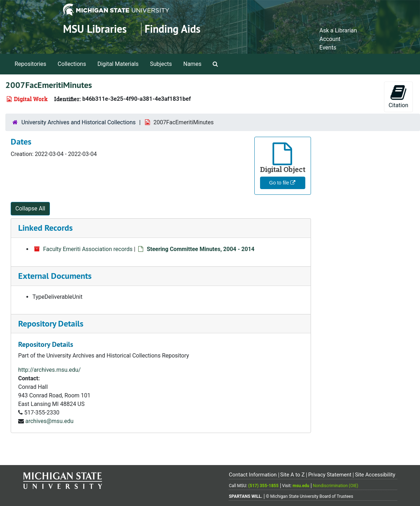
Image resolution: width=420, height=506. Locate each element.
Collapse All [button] (30, 208)
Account (330, 39)
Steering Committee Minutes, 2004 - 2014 (201, 249)
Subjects (161, 64)
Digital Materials (118, 64)
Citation (398, 96)
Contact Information (253, 475)
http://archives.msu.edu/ (50, 370)
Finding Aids (173, 29)
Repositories (30, 64)
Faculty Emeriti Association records (88, 249)
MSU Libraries (95, 29)
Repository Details (51, 324)
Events (328, 48)
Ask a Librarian (338, 30)
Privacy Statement (330, 475)
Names (193, 64)
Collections (72, 64)
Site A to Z (292, 475)
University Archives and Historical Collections (79, 122)
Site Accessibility (375, 475)
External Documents (55, 276)
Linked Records (45, 228)
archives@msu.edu (49, 421)
